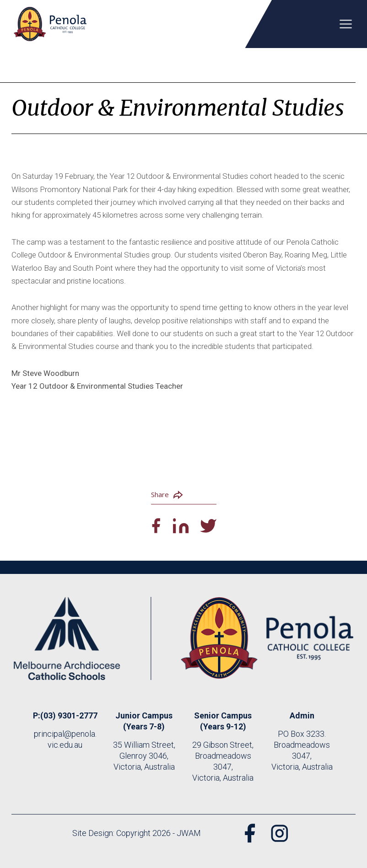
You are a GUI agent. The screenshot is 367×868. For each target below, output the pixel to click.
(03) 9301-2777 (69, 715)
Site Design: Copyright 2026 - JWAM (137, 833)
